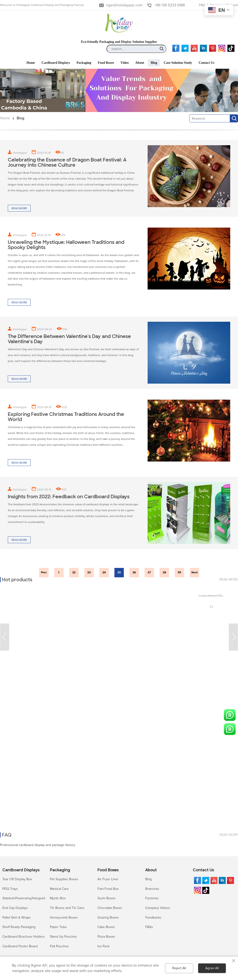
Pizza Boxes (106, 937)
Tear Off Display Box (17, 879)
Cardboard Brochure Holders (24, 937)
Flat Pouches (59, 946)
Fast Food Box (108, 889)
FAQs (149, 927)
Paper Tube (58, 927)
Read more (19, 208)
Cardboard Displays (21, 870)
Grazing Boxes (108, 918)
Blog (20, 118)
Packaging (60, 870)
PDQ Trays (10, 889)
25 (119, 573)
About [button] (140, 63)
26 (134, 573)
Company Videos (158, 908)
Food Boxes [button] (106, 63)
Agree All (212, 968)
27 (149, 573)
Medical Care (59, 889)
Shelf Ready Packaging (19, 927)
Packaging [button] (84, 63)
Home (5, 118)
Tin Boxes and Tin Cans (67, 908)
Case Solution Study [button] (178, 63)
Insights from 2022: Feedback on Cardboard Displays (69, 497)
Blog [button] (154, 63)
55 (179, 573)
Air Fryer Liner (108, 879)
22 (74, 573)
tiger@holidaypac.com (124, 5)
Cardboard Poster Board (20, 946)
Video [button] (125, 63)
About (151, 870)
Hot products (17, 577)
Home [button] (31, 63)
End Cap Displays (15, 908)
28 (164, 573)
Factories (152, 898)
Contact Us (203, 870)
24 (104, 573)
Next (194, 573)
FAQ (202, 5)
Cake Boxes (106, 927)
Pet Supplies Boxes (64, 879)
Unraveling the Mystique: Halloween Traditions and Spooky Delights (66, 245)
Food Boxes (108, 870)
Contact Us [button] (207, 63)
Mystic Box (58, 898)
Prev (44, 573)
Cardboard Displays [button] (56, 63)
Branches (152, 889)
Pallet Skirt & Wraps (16, 918)
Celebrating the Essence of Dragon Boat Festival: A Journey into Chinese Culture (67, 162)
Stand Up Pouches (63, 937)
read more (229, 577)
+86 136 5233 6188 (170, 5)
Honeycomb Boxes (64, 918)
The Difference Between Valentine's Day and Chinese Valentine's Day (69, 339)
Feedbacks (153, 918)
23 (89, 573)
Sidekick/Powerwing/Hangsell (24, 898)
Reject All (179, 968)
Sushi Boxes (107, 898)
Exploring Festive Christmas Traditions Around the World (66, 417)
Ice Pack (103, 946)
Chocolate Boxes (110, 908)
